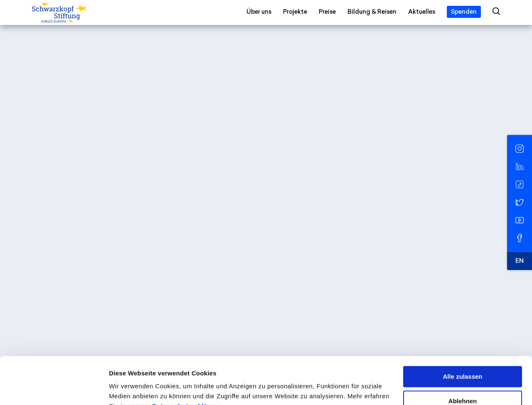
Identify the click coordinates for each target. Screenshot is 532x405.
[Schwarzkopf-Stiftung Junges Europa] (76, 13)
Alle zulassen (462, 336)
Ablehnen (463, 360)
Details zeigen (130, 389)
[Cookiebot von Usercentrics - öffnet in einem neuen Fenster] (54, 389)
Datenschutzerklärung (187, 366)
